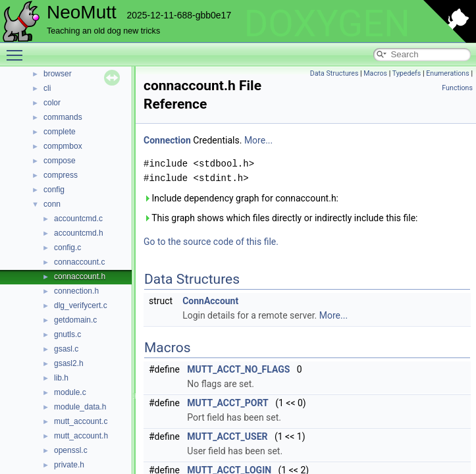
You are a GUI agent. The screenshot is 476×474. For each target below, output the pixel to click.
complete (60, 132)
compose (60, 161)
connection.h (76, 291)
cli (47, 88)
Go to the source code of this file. (211, 242)
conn (52, 204)
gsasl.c (66, 349)
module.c (70, 392)
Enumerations (448, 73)
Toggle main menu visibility (18, 49)
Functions (457, 88)
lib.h (61, 378)
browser (58, 74)
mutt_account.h (81, 436)
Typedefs (407, 73)
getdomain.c (75, 320)
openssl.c (71, 450)
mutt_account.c (81, 421)
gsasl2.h (69, 363)
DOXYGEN (327, 24)
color (52, 103)
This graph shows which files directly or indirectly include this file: (281, 218)
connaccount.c (79, 262)
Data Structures (334, 73)
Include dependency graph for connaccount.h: (241, 198)
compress (61, 175)
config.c (67, 248)
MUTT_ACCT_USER (227, 436)
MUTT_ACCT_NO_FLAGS (238, 369)
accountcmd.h (79, 233)
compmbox (63, 146)
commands (63, 117)
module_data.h (80, 407)
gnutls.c (67, 334)
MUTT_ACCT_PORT (227, 403)
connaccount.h (80, 276)
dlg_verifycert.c (81, 305)
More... (258, 140)
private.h (69, 465)
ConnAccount (210, 301)
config (54, 190)
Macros (375, 73)
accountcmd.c (78, 219)
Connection (167, 140)
